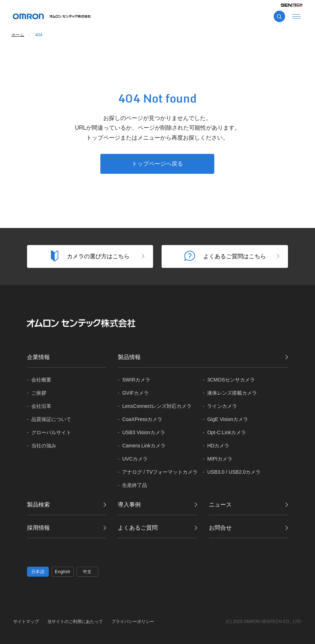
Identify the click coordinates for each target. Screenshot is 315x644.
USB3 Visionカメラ (143, 432)
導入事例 (129, 505)
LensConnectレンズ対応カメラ (157, 406)
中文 (87, 572)
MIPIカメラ (220, 459)
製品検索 (38, 505)
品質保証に (51, 419)
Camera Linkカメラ (144, 446)
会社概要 (41, 380)
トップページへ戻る (157, 164)
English (63, 572)
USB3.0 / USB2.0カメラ (234, 472)
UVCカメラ (135, 459)
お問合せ (220, 528)
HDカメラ (218, 446)
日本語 (38, 572)
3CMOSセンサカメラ (231, 380)
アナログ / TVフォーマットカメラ (160, 472)
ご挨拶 (39, 393)
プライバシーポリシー (133, 622)
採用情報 (38, 528)
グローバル (51, 433)
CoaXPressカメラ (142, 419)
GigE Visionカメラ (228, 419)
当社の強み (44, 446)
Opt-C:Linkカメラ (227, 432)
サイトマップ (26, 622)
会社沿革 (41, 406)
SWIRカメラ (136, 380)
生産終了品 (135, 485)
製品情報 (129, 357)
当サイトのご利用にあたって (75, 622)
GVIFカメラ (135, 393)
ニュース (220, 505)
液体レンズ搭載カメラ (232, 393)
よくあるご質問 (138, 528)
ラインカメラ (222, 406)
